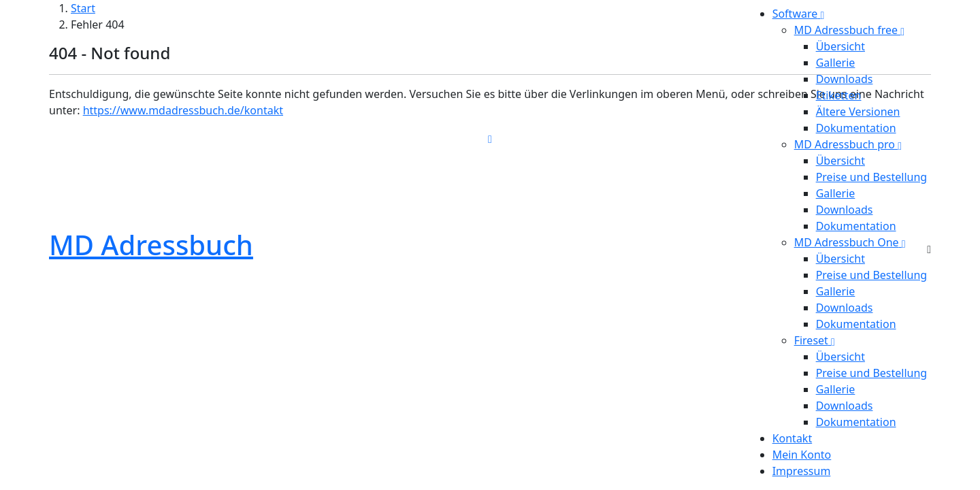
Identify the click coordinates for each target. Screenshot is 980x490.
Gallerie (836, 63)
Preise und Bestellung (872, 177)
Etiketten (839, 95)
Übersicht (840, 46)
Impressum (802, 471)
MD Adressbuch (151, 245)
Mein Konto (802, 455)
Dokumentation (856, 128)
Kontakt (793, 438)
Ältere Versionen (858, 112)
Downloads (845, 79)
